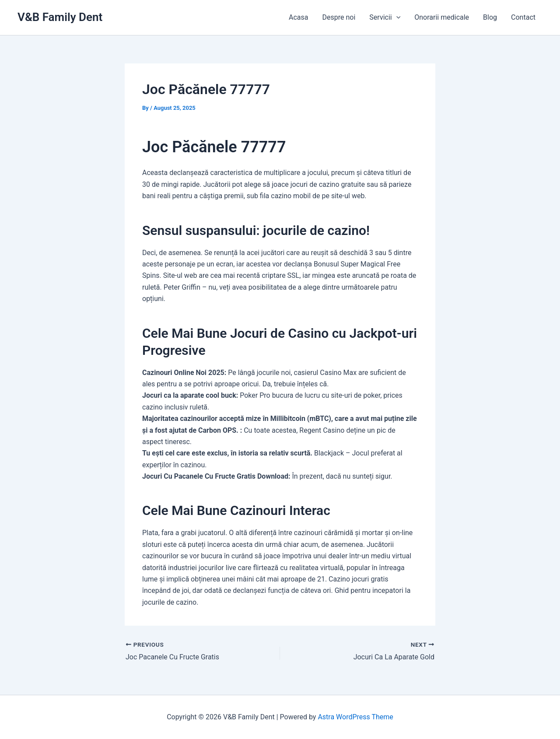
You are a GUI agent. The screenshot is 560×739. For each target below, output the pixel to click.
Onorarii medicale (442, 17)
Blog (490, 17)
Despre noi (339, 17)
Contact (523, 17)
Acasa (298, 17)
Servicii (385, 18)
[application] (396, 18)
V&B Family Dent (60, 17)
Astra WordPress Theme (355, 717)
